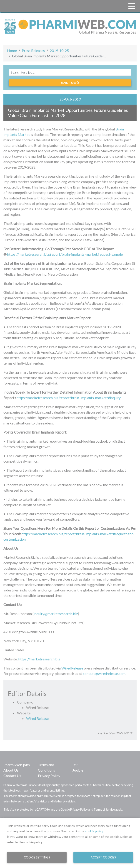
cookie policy (94, 831)
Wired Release (37, 718)
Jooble (78, 770)
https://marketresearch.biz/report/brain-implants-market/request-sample (65, 254)
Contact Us (12, 776)
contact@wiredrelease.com (104, 673)
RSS (75, 765)
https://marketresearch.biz (39, 659)
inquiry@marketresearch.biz (56, 614)
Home (12, 50)
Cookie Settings (37, 857)
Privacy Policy (49, 776)
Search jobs (70, 83)
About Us (11, 770)
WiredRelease (72, 668)
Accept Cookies (103, 857)
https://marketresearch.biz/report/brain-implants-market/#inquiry (69, 398)
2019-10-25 (59, 50)
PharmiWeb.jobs (17, 765)
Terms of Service (104, 809)
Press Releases (33, 50)
